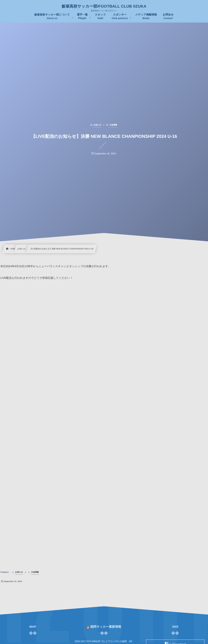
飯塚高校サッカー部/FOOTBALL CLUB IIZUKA (104, 6)
